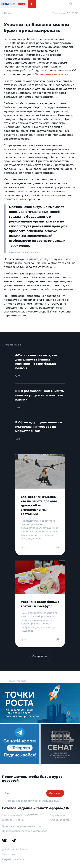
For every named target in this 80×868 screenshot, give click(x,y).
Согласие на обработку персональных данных (32, 801)
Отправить (55, 793)
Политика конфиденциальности (21, 826)
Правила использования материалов (25, 831)
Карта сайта (9, 854)
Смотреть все (40, 656)
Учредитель (57, 815)
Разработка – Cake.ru (15, 859)
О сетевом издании (14, 820)
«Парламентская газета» (50, 74)
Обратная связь (60, 820)
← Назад (7, 13)
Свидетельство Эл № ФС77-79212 (21, 815)
